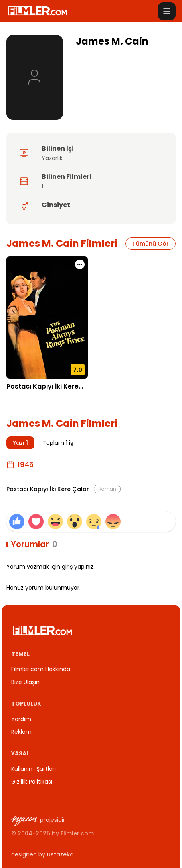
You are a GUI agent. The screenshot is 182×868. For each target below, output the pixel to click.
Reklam (21, 732)
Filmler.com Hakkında (41, 669)
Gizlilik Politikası (32, 782)
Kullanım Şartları (33, 769)
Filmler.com (77, 833)
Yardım (21, 719)
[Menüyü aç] (167, 11)
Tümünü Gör (151, 244)
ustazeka (60, 854)
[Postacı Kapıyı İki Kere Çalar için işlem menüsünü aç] (80, 264)
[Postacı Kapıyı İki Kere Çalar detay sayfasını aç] (47, 318)
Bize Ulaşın (25, 682)
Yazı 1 (20, 443)
